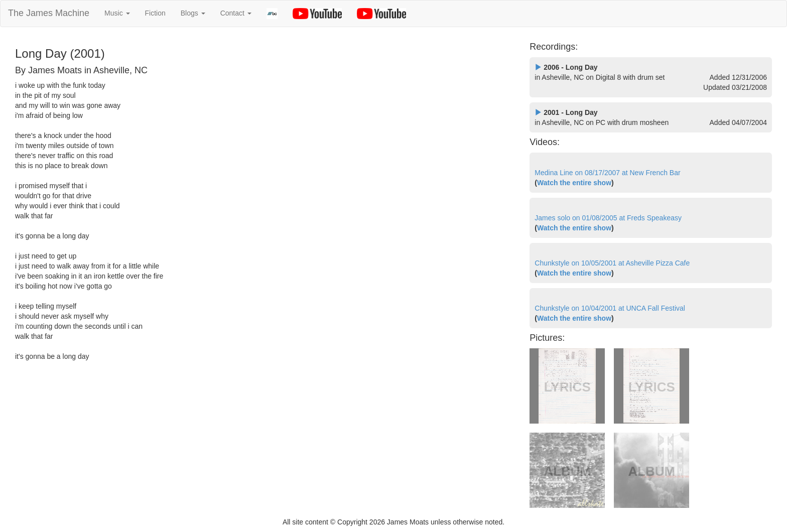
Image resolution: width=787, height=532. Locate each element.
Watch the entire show (574, 183)
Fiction (155, 13)
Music (117, 13)
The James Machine (49, 13)
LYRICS (567, 387)
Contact (236, 13)
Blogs (193, 13)
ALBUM (567, 471)
